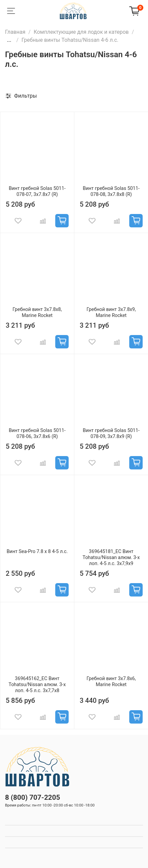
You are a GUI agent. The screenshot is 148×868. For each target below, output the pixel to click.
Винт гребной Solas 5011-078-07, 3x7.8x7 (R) (37, 191)
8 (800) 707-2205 (32, 797)
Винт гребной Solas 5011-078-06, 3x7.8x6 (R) (37, 433)
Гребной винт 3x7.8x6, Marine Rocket (111, 682)
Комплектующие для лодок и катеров (81, 32)
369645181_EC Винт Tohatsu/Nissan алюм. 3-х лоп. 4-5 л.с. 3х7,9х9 (111, 558)
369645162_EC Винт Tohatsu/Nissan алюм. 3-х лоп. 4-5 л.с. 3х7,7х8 (37, 685)
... (9, 40)
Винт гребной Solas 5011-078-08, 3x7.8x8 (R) (111, 191)
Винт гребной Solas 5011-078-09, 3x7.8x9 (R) (111, 433)
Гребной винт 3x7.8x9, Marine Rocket (111, 312)
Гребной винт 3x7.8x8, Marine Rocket (37, 312)
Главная (15, 32)
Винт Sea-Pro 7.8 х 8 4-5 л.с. (37, 552)
